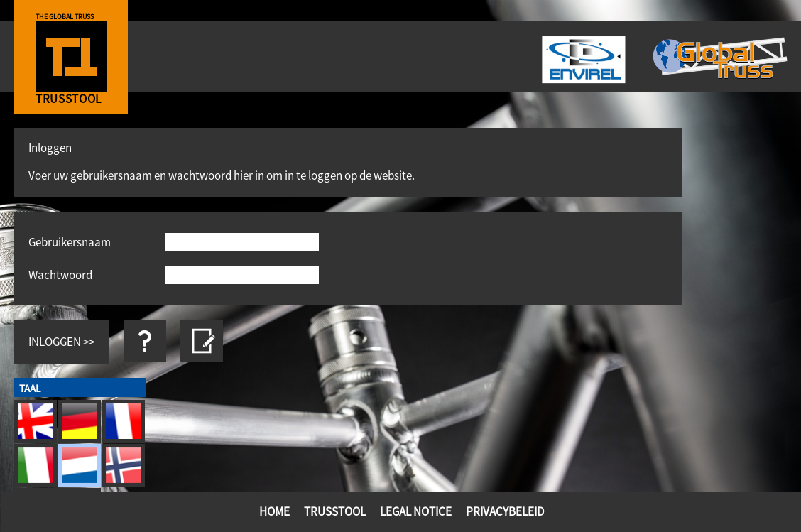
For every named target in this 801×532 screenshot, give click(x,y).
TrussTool (335, 511)
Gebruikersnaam (70, 242)
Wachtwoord (60, 275)
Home (274, 511)
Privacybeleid (505, 511)
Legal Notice (416, 511)
